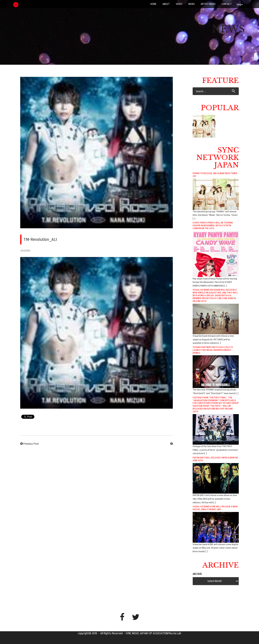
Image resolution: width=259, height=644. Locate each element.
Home (153, 4)
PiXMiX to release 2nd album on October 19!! (215, 175)
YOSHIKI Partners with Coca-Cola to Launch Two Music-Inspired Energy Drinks (213, 350)
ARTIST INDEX (208, 4)
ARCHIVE (197, 574)
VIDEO (179, 4)
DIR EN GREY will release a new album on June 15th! (215, 459)
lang (240, 4)
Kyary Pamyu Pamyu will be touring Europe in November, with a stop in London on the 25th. (213, 225)
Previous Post (31, 444)
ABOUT (166, 4)
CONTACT (227, 4)
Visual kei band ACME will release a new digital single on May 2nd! (215, 508)
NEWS (192, 4)
